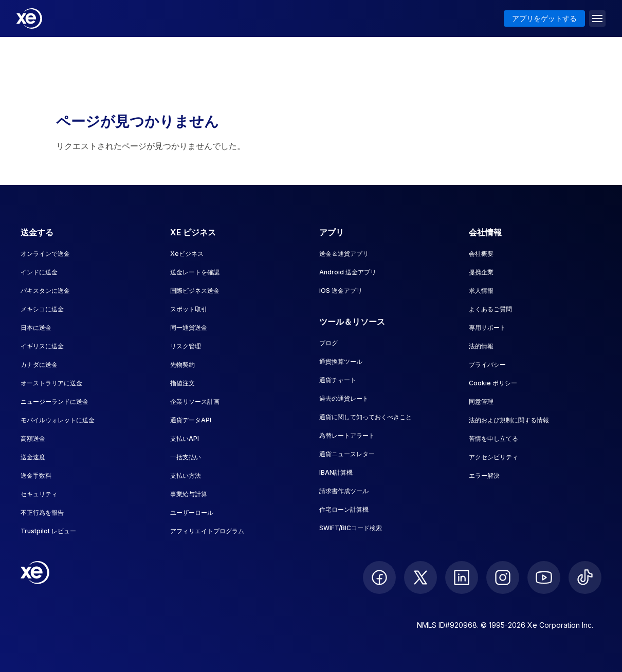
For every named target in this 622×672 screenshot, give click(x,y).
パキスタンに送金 (45, 291)
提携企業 (481, 272)
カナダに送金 (39, 365)
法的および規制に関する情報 (509, 420)
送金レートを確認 (195, 272)
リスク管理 (186, 346)
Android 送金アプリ (348, 272)
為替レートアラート (347, 435)
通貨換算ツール (341, 361)
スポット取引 (189, 309)
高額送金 (33, 438)
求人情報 (481, 291)
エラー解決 (484, 475)
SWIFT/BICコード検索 (351, 528)
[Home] (29, 18)
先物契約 (182, 365)
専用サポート (487, 328)
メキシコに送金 (42, 309)
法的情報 (481, 346)
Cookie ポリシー (493, 383)
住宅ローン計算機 (344, 509)
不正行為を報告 (42, 512)
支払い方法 (186, 475)
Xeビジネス (187, 254)
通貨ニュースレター (347, 454)
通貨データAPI (191, 420)
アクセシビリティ (493, 457)
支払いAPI (185, 438)
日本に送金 (36, 328)
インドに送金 (39, 272)
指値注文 (182, 383)
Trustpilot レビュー (48, 531)
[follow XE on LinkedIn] (462, 577)
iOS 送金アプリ (341, 291)
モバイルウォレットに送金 (58, 420)
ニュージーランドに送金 (54, 402)
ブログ (328, 343)
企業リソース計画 (195, 402)
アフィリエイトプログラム (207, 531)
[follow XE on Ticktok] (585, 577)
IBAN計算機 (336, 472)
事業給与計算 (189, 494)
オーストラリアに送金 (51, 383)
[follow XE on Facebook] (379, 577)
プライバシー (487, 365)
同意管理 (481, 402)
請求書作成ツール (344, 491)
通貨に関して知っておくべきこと (365, 417)
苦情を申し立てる (493, 438)
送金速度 (33, 457)
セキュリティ (39, 494)
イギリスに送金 (42, 346)
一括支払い (186, 457)
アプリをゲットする (544, 18)
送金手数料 (36, 475)
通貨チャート (338, 380)
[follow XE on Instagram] (503, 577)
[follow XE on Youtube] (544, 577)
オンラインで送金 (45, 254)
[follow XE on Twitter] (420, 577)
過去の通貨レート (344, 398)
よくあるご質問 (490, 309)
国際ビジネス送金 (195, 291)
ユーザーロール (192, 512)
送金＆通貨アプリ (344, 254)
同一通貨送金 (189, 328)
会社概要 (481, 254)
